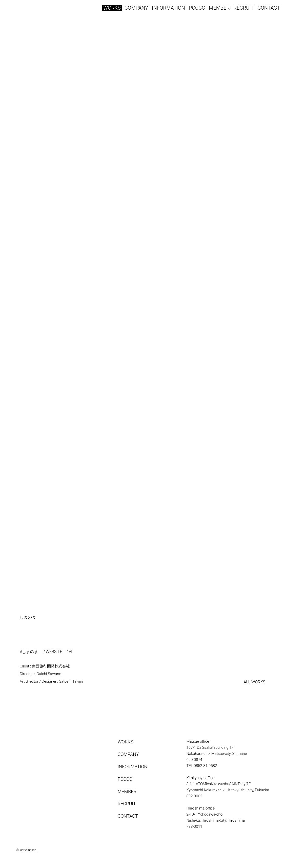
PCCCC (197, 8)
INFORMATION (168, 8)
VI (70, 652)
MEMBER (219, 8)
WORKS (112, 8)
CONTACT (269, 8)
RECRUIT (243, 8)
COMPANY (136, 8)
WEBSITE (54, 652)
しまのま (28, 617)
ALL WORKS (254, 682)
